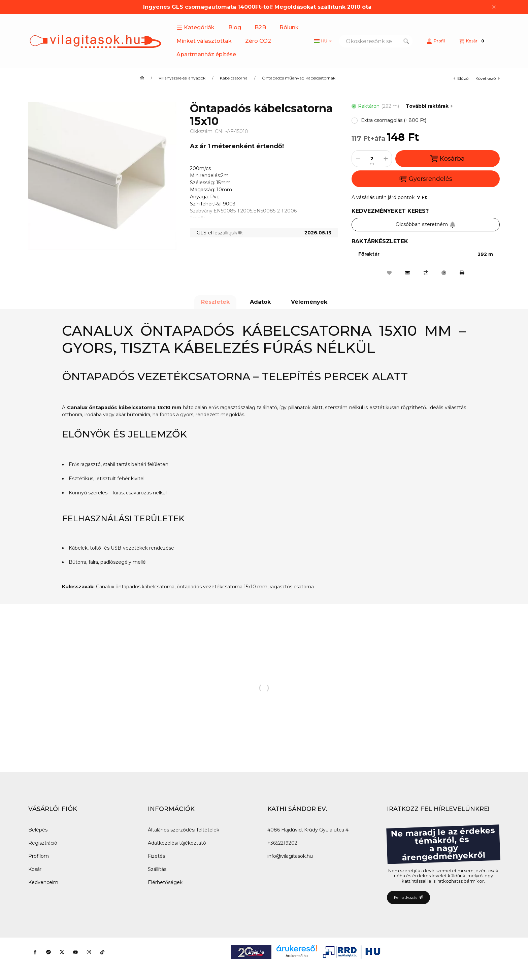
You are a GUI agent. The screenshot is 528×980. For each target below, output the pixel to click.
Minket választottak (204, 41)
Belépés (38, 830)
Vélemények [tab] (309, 302)
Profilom (39, 856)
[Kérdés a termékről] (444, 273)
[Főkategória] (142, 78)
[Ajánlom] (407, 273)
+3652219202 (282, 843)
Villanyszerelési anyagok (182, 78)
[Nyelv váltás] (323, 41)
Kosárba (448, 159)
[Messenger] (48, 952)
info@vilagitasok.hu (290, 856)
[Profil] (436, 41)
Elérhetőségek (165, 882)
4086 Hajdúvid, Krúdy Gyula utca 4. (308, 830)
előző (461, 78)
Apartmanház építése (206, 54)
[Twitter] (62, 952)
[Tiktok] (102, 952)
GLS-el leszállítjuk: (220, 233)
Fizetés (156, 856)
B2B (260, 27)
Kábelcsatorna (234, 78)
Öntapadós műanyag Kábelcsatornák (299, 78)
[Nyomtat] (462, 273)
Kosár (35, 869)
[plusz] (386, 159)
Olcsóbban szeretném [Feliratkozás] (426, 224)
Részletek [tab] (215, 302)
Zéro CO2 (258, 41)
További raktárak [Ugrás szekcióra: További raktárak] (429, 106)
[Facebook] (35, 952)
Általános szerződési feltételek (184, 830)
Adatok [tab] (260, 302)
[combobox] (376, 41)
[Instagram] (89, 952)
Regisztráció (43, 843)
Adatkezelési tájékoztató (177, 843)
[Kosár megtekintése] (472, 41)
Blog (235, 27)
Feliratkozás (408, 897)
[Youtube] (75, 952)
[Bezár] (494, 7)
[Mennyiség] (372, 159)
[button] (196, 28)
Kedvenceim (43, 882)
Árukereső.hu (296, 956)
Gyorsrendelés (425, 179)
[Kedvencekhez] (389, 273)
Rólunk (289, 27)
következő (488, 78)
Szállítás (157, 869)
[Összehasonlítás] (426, 273)
